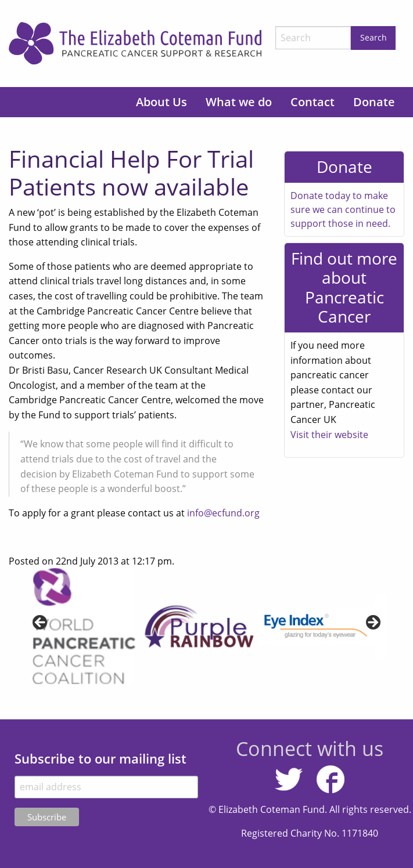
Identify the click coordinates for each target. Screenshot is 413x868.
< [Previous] (41, 623)
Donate (374, 102)
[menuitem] (161, 102)
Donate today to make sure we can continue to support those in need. (343, 209)
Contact (313, 102)
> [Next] (372, 623)
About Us (161, 102)
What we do (239, 102)
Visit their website (329, 435)
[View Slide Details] (84, 626)
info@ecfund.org (223, 513)
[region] (207, 626)
